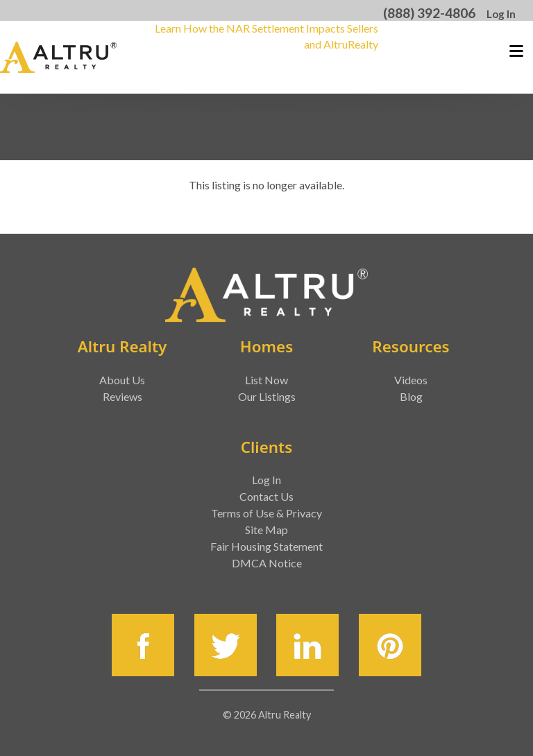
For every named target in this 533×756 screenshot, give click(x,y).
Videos (411, 380)
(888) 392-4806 (429, 13)
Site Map (266, 530)
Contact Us (266, 496)
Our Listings (267, 396)
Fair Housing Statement (266, 546)
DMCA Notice (267, 563)
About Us (122, 380)
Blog (411, 396)
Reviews (122, 396)
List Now (266, 380)
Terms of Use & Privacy (266, 513)
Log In (501, 14)
